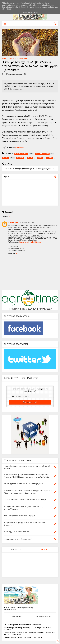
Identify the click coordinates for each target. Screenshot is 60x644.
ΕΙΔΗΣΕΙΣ (11, 58)
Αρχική (4, 58)
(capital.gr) (19, 148)
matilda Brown (14, 222)
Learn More (27, 12)
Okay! (36, 12)
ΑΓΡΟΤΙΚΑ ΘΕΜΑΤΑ (22, 58)
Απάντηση (13, 253)
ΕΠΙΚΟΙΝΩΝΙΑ (17, 617)
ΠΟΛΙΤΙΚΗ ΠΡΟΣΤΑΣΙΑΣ (43, 617)
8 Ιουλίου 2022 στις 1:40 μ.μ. (27, 223)
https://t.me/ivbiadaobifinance (30, 242)
